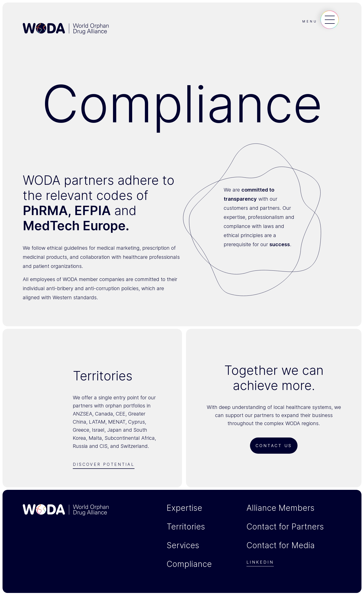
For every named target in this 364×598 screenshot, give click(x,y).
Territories (186, 527)
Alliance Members (280, 508)
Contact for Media (281, 545)
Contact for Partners (285, 527)
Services (183, 545)
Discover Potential (104, 464)
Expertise (184, 508)
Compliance (189, 564)
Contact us (274, 446)
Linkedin (260, 562)
